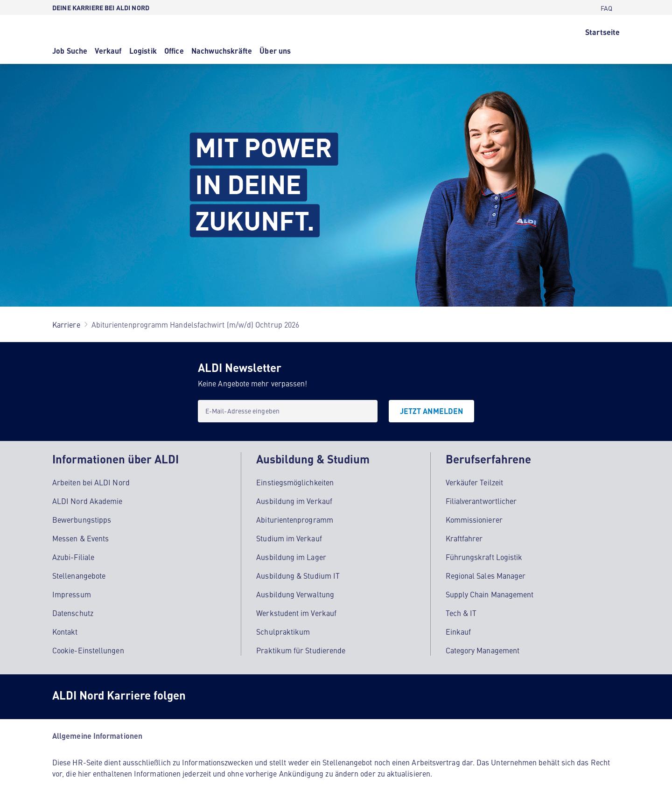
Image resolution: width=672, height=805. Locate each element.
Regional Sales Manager (486, 575)
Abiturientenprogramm (295, 519)
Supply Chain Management (490, 594)
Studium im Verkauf (289, 538)
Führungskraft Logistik (484, 557)
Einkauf (458, 631)
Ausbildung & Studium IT (298, 575)
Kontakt (65, 631)
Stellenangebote (79, 575)
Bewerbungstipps (82, 519)
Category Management (483, 650)
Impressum (72, 594)
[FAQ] (606, 7)
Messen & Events (80, 538)
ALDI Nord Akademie (87, 501)
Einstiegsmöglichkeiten (295, 482)
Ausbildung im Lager (291, 557)
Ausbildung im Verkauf (294, 501)
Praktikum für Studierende (301, 650)
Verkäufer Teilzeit (474, 482)
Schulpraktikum (283, 631)
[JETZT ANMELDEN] (431, 411)
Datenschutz (73, 613)
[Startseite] (602, 31)
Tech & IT (461, 613)
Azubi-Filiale (73, 557)
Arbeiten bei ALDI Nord (91, 482)
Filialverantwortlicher (481, 501)
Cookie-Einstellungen (88, 650)
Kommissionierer (474, 519)
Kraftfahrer (464, 538)
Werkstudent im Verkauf (296, 613)
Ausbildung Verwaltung (295, 594)
